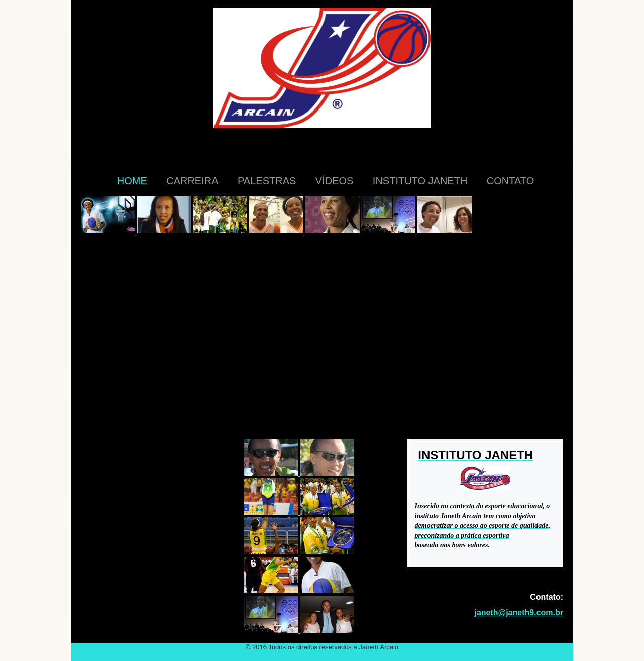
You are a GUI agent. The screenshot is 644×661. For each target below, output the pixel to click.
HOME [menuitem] (132, 181)
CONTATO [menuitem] (510, 181)
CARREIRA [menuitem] (192, 181)
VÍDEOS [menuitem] (335, 181)
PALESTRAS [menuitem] (267, 181)
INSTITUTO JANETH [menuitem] (420, 181)
